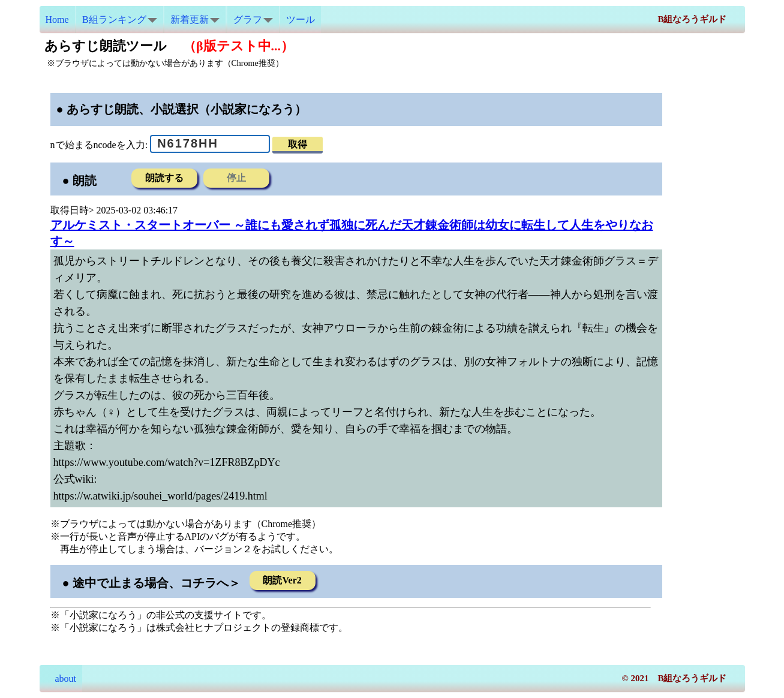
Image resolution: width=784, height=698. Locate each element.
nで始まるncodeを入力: (99, 144)
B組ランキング (120, 19)
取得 (298, 144)
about (61, 679)
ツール (301, 19)
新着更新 (195, 19)
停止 (236, 178)
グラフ (253, 19)
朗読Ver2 (282, 580)
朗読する (164, 178)
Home (57, 19)
